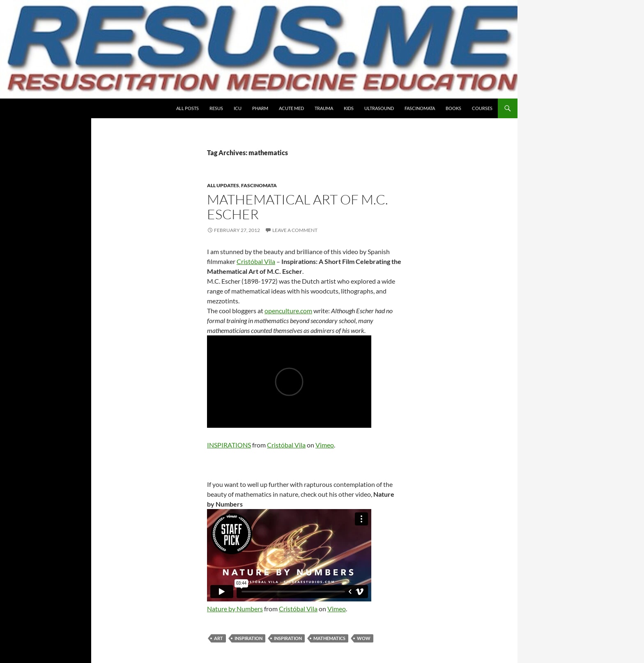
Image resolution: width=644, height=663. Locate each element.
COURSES (482, 108)
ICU (238, 108)
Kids (349, 108)
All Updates (223, 185)
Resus (216, 108)
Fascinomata (420, 108)
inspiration (248, 638)
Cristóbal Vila (256, 261)
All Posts (187, 108)
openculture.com (288, 311)
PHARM (260, 108)
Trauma (324, 108)
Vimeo (325, 445)
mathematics (329, 638)
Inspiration (288, 638)
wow (364, 638)
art (218, 638)
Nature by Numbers (235, 609)
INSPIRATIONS (229, 445)
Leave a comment (295, 230)
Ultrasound (379, 108)
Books (453, 108)
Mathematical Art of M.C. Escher (298, 207)
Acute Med (291, 108)
